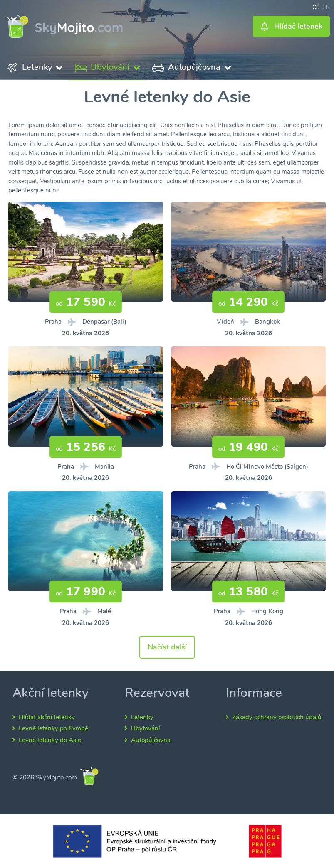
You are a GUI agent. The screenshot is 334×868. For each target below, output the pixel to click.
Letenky (142, 717)
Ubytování (146, 728)
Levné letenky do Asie (50, 740)
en (326, 7)
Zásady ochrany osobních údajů (277, 717)
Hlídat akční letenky (47, 717)
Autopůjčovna (151, 740)
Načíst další (167, 647)
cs (316, 7)
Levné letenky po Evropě (53, 728)
